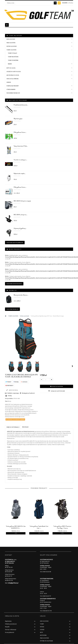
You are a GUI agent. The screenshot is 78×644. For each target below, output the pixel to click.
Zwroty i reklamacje (11, 630)
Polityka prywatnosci (11, 624)
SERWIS (9, 82)
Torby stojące (12, 53)
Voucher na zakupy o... (20, 160)
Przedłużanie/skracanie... (21, 105)
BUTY (41, 632)
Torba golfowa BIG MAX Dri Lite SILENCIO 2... (16, 527)
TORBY (42, 624)
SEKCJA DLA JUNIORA (12, 79)
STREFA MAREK (11, 89)
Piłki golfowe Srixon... (20, 132)
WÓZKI (42, 627)
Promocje (13, 290)
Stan (6, 401)
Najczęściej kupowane (18, 100)
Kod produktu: (9, 398)
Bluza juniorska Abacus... (21, 295)
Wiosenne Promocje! (13, 93)
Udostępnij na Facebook (28, 393)
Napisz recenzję (13, 390)
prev (36, 508)
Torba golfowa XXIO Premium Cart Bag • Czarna (62, 527)
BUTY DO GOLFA (11, 68)
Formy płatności (10, 632)
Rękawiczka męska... (20, 173)
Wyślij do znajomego (13, 393)
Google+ (24, 382)
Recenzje (25, 427)
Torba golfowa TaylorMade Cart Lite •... (39, 527)
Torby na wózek (13, 57)
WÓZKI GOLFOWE (12, 46)
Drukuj (10, 396)
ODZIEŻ (42, 630)
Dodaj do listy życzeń (58, 391)
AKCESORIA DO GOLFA (13, 75)
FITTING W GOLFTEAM (46, 641)
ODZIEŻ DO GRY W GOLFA (14, 72)
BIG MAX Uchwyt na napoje (22, 201)
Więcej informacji (13, 427)
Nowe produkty (15, 249)
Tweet (8, 382)
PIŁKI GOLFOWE (11, 43)
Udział (16, 382)
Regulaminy (8, 621)
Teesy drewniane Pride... (21, 146)
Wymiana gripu (18, 119)
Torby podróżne (13, 60)
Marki (10, 64)
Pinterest (9, 385)
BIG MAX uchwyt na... (21, 215)
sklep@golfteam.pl (13, 583)
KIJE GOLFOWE (11, 39)
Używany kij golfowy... (20, 228)
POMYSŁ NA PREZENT (13, 86)
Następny (72, 366)
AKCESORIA (43, 635)
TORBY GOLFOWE (11, 50)
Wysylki (7, 627)
